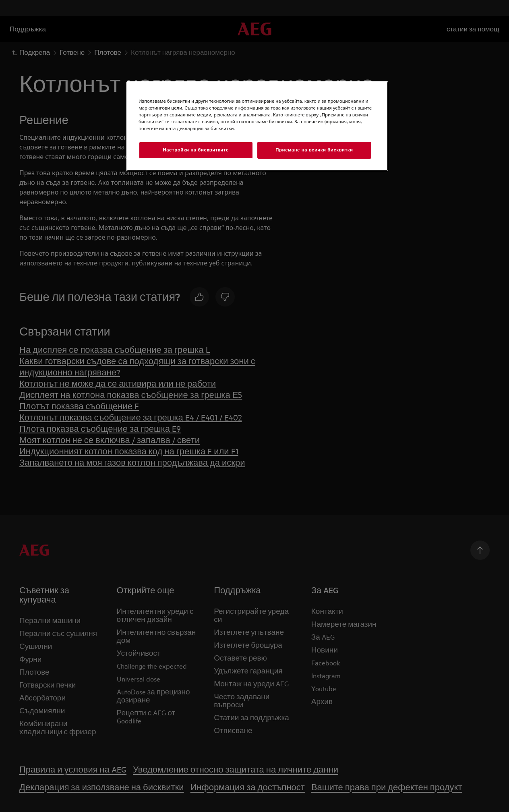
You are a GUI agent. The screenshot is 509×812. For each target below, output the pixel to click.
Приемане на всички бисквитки (314, 150)
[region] (257, 126)
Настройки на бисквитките (196, 150)
